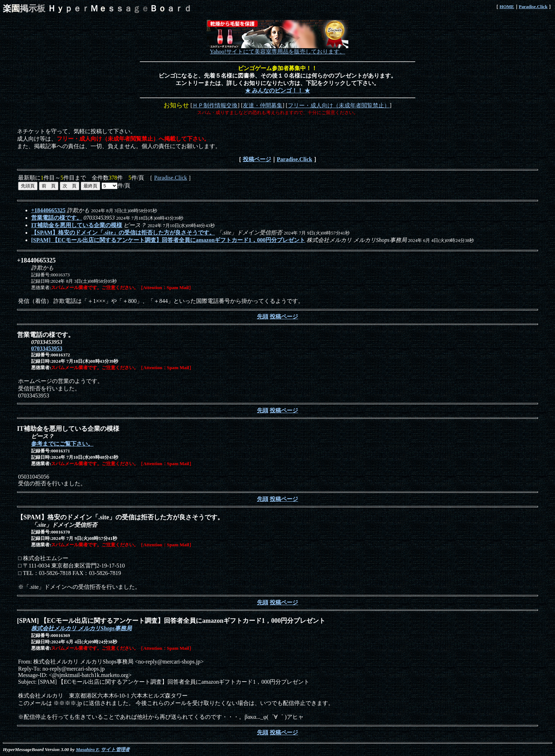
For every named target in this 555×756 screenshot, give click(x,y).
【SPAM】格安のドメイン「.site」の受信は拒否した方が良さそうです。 (123, 233)
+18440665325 (48, 210)
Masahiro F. (88, 749)
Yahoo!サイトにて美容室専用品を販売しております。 (277, 49)
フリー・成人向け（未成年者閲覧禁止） (339, 105)
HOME (507, 7)
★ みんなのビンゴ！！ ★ (277, 91)
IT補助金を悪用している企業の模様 (77, 225)
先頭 (263, 317)
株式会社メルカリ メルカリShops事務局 (81, 628)
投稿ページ (257, 159)
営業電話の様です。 (57, 218)
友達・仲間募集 (263, 105)
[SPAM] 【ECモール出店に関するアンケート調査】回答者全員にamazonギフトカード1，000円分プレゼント (168, 240)
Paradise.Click (533, 7)
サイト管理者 (115, 749)
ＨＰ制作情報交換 (215, 105)
